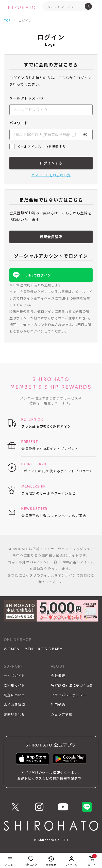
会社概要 (58, 676)
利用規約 (58, 705)
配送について (14, 695)
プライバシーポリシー (69, 695)
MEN (29, 649)
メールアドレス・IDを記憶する (41, 146)
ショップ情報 (62, 714)
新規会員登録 (51, 237)
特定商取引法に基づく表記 (72, 685)
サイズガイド (14, 676)
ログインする (51, 163)
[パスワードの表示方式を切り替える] (85, 135)
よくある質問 (14, 705)
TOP (7, 20)
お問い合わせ (14, 714)
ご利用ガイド (14, 685)
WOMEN (12, 649)
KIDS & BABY (50, 649)
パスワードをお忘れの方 (51, 175)
